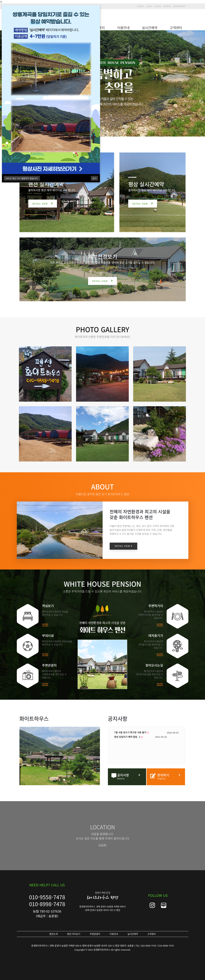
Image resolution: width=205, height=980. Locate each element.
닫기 (94, 178)
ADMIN (167, 6)
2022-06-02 (173, 733)
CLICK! (102, 845)
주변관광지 (95, 934)
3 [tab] (107, 131)
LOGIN (158, 6)
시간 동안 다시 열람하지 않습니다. (22, 178)
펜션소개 (54, 934)
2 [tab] (103, 131)
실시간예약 (150, 28)
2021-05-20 (173, 737)
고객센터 (176, 28)
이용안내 (123, 28)
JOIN (149, 6)
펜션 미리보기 (74, 934)
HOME (141, 6)
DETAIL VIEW (43, 204)
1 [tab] (98, 131)
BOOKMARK (179, 6)
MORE (45, 624)
